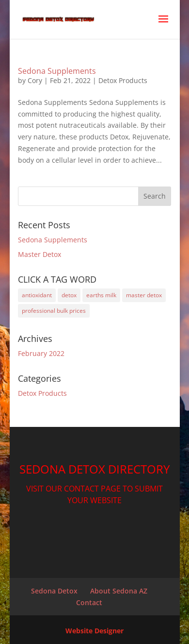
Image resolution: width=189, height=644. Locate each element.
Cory (35, 80)
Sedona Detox (54, 591)
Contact (89, 602)
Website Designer (94, 631)
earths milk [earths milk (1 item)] (101, 295)
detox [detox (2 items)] (69, 295)
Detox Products (123, 80)
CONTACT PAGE (92, 489)
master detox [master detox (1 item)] (144, 295)
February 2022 (41, 353)
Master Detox (39, 254)
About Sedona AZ (119, 591)
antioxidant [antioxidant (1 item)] (37, 295)
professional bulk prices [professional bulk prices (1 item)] (54, 311)
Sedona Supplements (57, 71)
